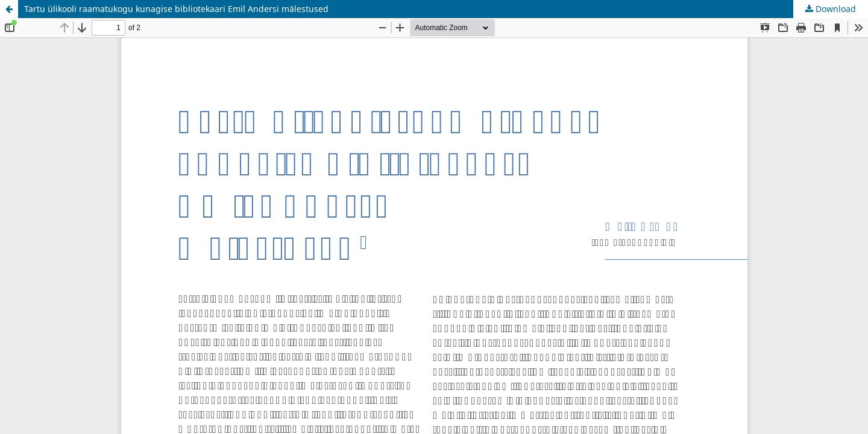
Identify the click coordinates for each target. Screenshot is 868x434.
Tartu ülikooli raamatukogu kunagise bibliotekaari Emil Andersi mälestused (176, 9)
